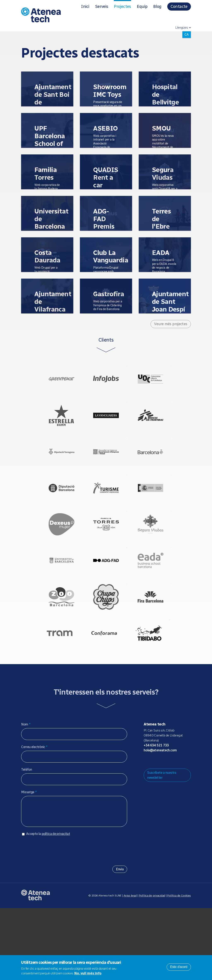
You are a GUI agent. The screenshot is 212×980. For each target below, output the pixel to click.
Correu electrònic (34, 815)
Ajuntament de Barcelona (159, 473)
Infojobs (106, 383)
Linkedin (180, 828)
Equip (142, 6)
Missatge (29, 860)
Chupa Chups (106, 652)
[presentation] (53, 921)
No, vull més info (88, 973)
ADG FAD (106, 607)
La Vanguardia (106, 428)
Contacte (179, 6)
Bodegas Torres (106, 562)
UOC (159, 383)
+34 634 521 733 (156, 813)
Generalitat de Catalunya (106, 473)
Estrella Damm (53, 428)
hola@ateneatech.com (160, 818)
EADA (159, 607)
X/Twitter (166, 828)
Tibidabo (157, 697)
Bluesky (160, 828)
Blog (157, 6)
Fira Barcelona (159, 652)
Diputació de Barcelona (53, 518)
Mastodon (153, 828)
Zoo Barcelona (53, 652)
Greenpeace (53, 383)
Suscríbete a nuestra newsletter (162, 843)
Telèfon (26, 837)
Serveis (102, 6)
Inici (85, 6)
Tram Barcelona (51, 697)
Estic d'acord (179, 967)
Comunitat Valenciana (106, 518)
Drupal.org (147, 828)
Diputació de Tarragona (53, 473)
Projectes (122, 6)
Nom (26, 792)
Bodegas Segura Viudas (159, 562)
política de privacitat (56, 906)
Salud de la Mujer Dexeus (53, 562)
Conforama (104, 697)
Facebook (173, 828)
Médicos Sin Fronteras (159, 428)
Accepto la (48, 906)
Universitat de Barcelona (53, 607)
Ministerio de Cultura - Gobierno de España (159, 518)
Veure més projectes (171, 324)
